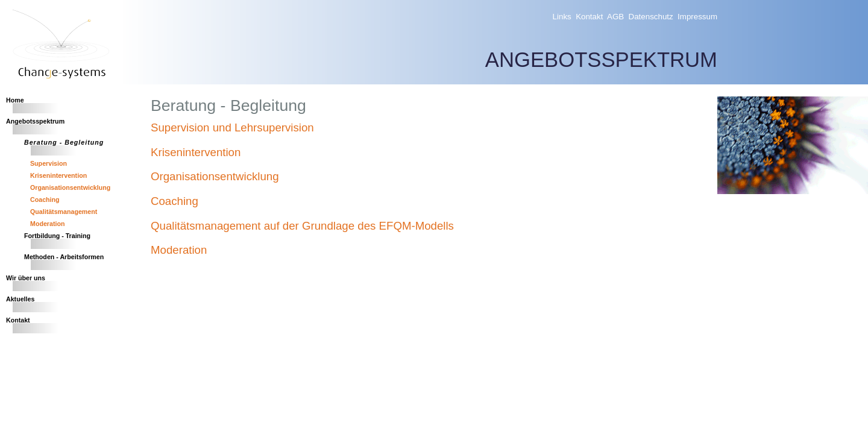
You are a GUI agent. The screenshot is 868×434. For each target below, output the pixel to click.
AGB (615, 17)
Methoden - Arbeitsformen (64, 257)
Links (562, 17)
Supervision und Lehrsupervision (232, 127)
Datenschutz (651, 17)
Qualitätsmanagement (64, 212)
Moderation (47, 224)
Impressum (697, 17)
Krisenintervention (58, 175)
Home (15, 100)
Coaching (45, 200)
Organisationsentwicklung (70, 187)
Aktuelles (20, 299)
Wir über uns (26, 278)
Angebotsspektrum (35, 121)
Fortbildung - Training (57, 236)
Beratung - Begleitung (64, 142)
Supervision (49, 163)
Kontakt (589, 17)
